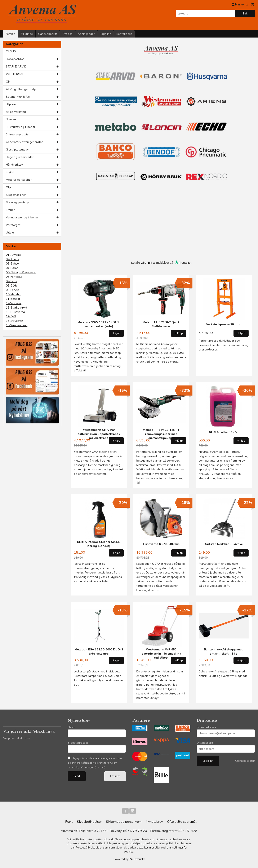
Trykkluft (12, 172)
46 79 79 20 (137, 831)
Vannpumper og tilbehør (22, 217)
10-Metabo (13, 294)
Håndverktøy (14, 165)
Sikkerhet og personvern (124, 822)
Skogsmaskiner (16, 195)
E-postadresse (206, 727)
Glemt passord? (245, 761)
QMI (8, 82)
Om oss (67, 34)
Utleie (10, 233)
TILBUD (11, 51)
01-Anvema (14, 255)
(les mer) (100, 767)
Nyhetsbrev (154, 822)
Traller (10, 210)
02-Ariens (12, 259)
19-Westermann (17, 325)
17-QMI (11, 316)
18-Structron (14, 321)
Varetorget (13, 225)
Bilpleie (11, 104)
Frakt (69, 822)
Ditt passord (205, 743)
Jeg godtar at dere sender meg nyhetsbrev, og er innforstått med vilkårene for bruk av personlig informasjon (95, 763)
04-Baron (12, 268)
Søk (245, 14)
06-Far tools (14, 277)
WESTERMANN (16, 74)
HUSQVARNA (15, 59)
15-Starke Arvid (16, 308)
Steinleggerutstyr (17, 202)
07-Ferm (11, 281)
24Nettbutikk (137, 860)
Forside (10, 34)
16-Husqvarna (15, 312)
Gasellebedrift (48, 34)
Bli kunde (27, 34)
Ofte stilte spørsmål (182, 822)
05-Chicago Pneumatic (21, 272)
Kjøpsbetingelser (89, 822)
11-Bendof (13, 299)
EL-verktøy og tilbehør (21, 127)
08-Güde (12, 286)
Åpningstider (86, 34)
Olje (9, 187)
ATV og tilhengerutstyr (21, 89)
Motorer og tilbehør (19, 180)
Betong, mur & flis (18, 97)
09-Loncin (12, 290)
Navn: (71, 727)
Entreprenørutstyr (18, 134)
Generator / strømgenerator (24, 142)
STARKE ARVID (16, 67)
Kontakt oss (124, 34)
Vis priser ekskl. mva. (17, 738)
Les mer (115, 776)
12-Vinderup (14, 303)
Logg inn (106, 34)
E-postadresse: (78, 743)
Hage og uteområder (20, 157)
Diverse (11, 119)
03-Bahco (12, 264)
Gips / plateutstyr (17, 150)
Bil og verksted (16, 112)
